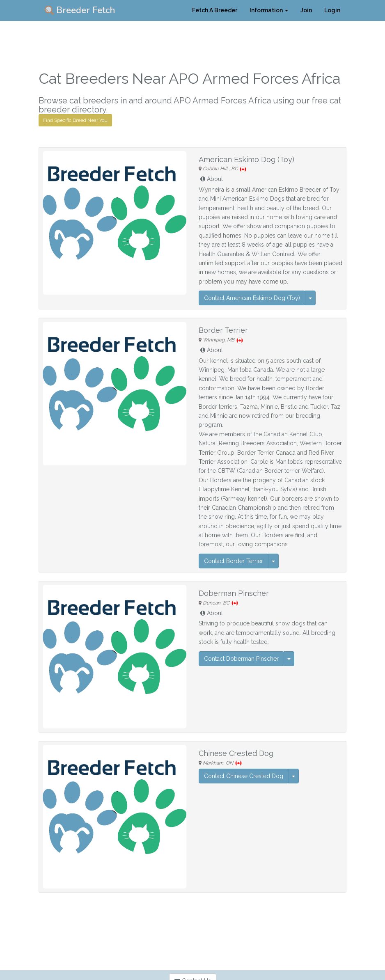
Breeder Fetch (80, 10)
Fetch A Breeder (215, 10)
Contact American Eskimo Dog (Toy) (252, 298)
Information (269, 10)
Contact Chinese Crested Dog (244, 776)
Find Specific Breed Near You (75, 120)
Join (306, 10)
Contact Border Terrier (234, 561)
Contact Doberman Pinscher (241, 659)
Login (332, 10)
